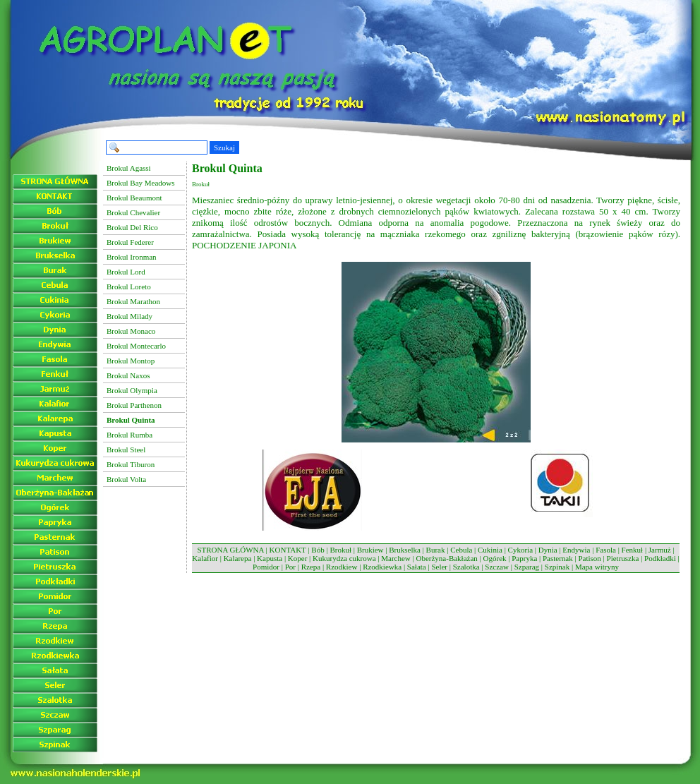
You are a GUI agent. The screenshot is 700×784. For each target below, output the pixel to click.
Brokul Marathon (133, 301)
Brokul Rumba (129, 435)
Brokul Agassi (129, 168)
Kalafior (205, 558)
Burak (436, 550)
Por (290, 567)
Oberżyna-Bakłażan (446, 558)
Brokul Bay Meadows (141, 183)
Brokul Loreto (129, 287)
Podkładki (660, 558)
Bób (318, 550)
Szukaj (224, 147)
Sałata (417, 567)
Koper (298, 558)
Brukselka (405, 550)
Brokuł (340, 550)
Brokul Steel (126, 450)
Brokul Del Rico (132, 227)
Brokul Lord (126, 272)
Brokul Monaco (131, 331)
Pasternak (558, 558)
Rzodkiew (342, 567)
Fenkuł (633, 550)
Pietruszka (623, 558)
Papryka (524, 558)
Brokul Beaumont (134, 198)
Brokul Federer (130, 242)
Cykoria (520, 550)
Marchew (396, 558)
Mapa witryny (597, 567)
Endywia (576, 550)
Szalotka (466, 567)
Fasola (606, 550)
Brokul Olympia (132, 390)
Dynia (548, 550)
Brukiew (370, 550)
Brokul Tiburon (131, 464)
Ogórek (495, 558)
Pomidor (266, 567)
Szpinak (557, 567)
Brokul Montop (131, 361)
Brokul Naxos (128, 375)
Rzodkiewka (382, 567)
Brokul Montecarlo (136, 346)
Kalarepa (238, 558)
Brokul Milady (129, 316)
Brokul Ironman (132, 257)
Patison (589, 558)
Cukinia (490, 550)
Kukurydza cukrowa (344, 558)
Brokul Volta (126, 479)
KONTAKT (288, 550)
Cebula (461, 550)
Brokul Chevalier (133, 212)
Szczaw (497, 567)
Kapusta (270, 558)
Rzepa (311, 567)
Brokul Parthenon (134, 405)
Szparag (527, 567)
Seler (439, 567)
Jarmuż (660, 550)
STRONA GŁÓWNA (230, 550)
